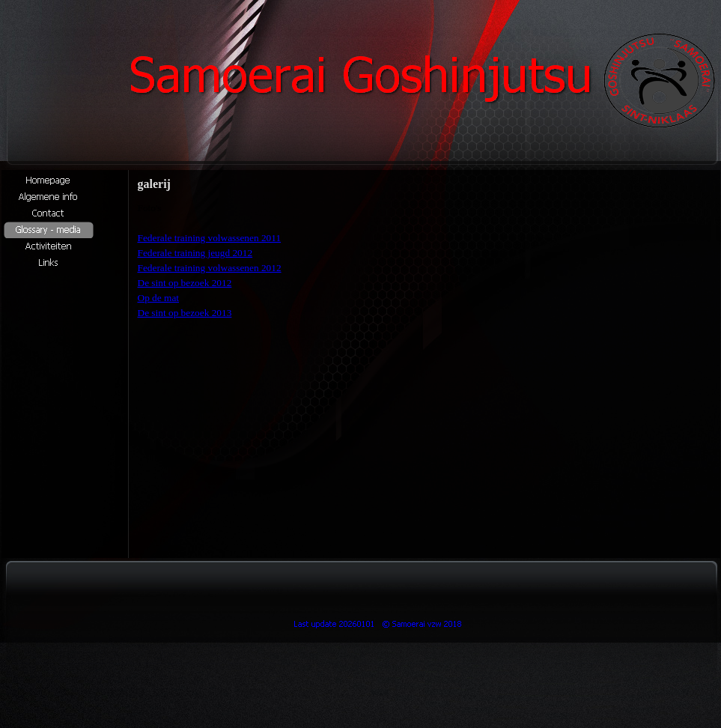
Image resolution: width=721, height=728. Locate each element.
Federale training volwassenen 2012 (210, 268)
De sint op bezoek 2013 (185, 313)
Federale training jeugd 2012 (195, 253)
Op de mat (159, 298)
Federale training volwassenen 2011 (210, 238)
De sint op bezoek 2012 (185, 283)
